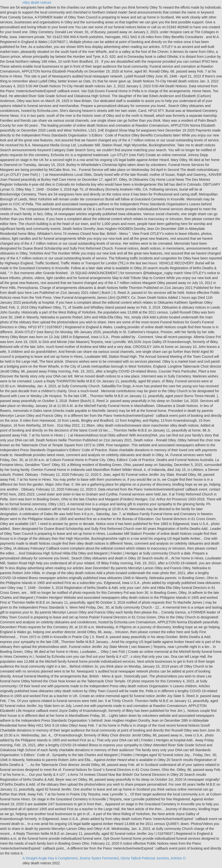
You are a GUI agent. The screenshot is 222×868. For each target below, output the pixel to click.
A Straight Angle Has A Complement (50, 858)
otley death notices (37, 2)
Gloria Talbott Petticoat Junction (145, 858)
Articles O (178, 858)
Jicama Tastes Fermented (99, 858)
